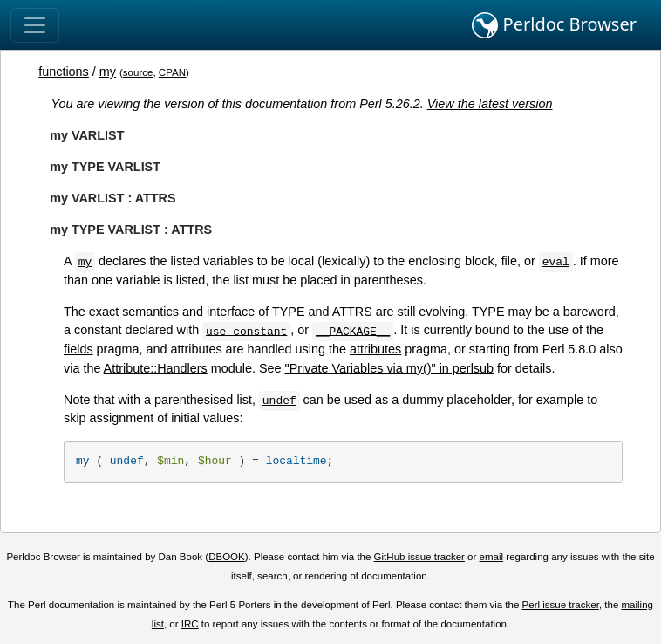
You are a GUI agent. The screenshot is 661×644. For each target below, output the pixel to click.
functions (64, 72)
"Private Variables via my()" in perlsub (389, 368)
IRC (190, 624)
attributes (375, 349)
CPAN (172, 72)
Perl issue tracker (561, 605)
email (492, 557)
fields (78, 349)
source (138, 72)
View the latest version (490, 104)
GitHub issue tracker (419, 557)
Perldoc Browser (554, 25)
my (108, 72)
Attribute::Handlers (156, 368)
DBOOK (227, 557)
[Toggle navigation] (35, 25)
